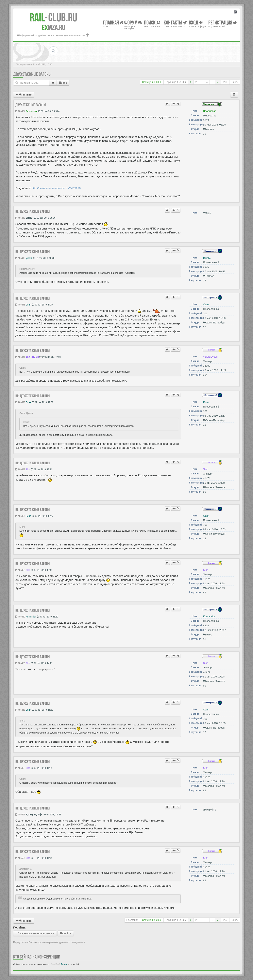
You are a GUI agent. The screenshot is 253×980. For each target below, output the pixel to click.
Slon (28, 469)
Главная (113, 22)
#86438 (20, 305)
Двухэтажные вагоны (32, 74)
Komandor (31, 617)
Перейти (66, 933)
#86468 (20, 710)
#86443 (20, 402)
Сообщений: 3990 (152, 82)
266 (225, 82)
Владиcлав (32, 111)
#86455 (20, 516)
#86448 (20, 469)
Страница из (176, 82)
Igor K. (29, 258)
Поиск (63, 83)
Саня (28, 305)
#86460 (20, 617)
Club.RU (53, 17)
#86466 (20, 663)
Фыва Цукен (32, 357)
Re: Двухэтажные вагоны (33, 211)
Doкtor (64, 964)
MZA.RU (53, 27)
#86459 (20, 570)
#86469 (20, 768)
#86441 (20, 357)
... (218, 82)
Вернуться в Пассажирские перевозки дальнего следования (49, 942)
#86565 (20, 858)
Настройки (132, 920)
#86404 (20, 111)
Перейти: (19, 928)
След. (235, 82)
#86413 (20, 218)
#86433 (20, 258)
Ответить (24, 95)
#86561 (20, 815)
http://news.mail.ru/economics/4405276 (56, 188)
